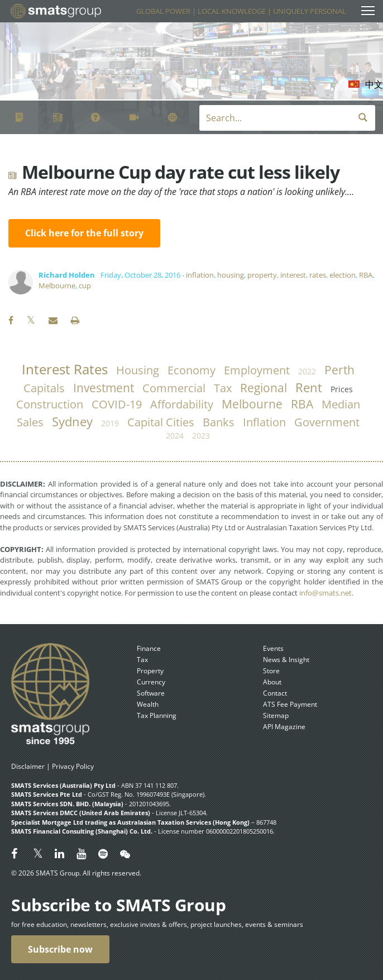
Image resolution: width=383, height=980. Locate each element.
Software (151, 693)
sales (30, 422)
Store (271, 671)
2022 (307, 371)
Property (150, 671)
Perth (339, 370)
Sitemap (276, 715)
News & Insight (286, 660)
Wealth (148, 704)
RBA (366, 275)
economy (191, 370)
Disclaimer (28, 766)
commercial (174, 388)
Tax (142, 660)
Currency (151, 682)
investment (104, 388)
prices (342, 389)
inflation (200, 275)
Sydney (72, 422)
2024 (175, 436)
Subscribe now (60, 949)
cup (85, 286)
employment (257, 370)
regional (264, 388)
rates (318, 275)
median (341, 404)
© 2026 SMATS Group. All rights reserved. (76, 873)
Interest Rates (65, 369)
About (272, 682)
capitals (44, 388)
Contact (275, 693)
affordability (182, 404)
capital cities (161, 422)
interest (293, 275)
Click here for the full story (84, 233)
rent (309, 387)
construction (50, 404)
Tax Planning (157, 715)
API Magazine (284, 727)
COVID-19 (117, 404)
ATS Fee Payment (290, 704)
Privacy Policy (73, 766)
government (327, 422)
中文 (374, 84)
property (262, 275)
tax (223, 388)
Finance (149, 648)
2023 (201, 436)
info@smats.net (325, 593)
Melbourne (57, 286)
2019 (110, 423)
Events (273, 648)
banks (219, 422)
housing (231, 275)
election (343, 275)
